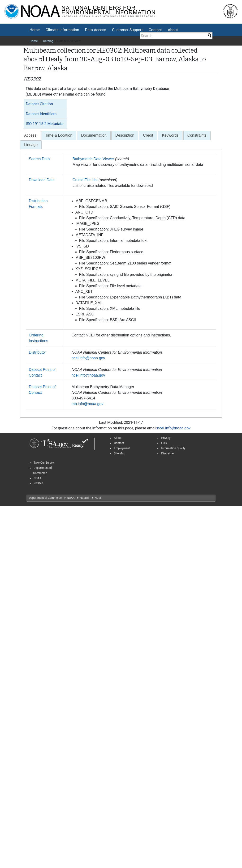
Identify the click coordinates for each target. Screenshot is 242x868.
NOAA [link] (37, 478)
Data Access (96, 30)
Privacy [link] (166, 438)
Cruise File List (85, 180)
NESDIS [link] (38, 483)
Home (35, 30)
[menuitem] (35, 30)
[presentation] (30, 136)
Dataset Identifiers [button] (41, 114)
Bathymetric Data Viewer (93, 159)
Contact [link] (119, 443)
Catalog (48, 41)
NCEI (98, 498)
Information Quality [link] (173, 448)
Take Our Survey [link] (44, 463)
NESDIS (85, 498)
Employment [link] (122, 448)
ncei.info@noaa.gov (88, 358)
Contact (155, 30)
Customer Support (127, 30)
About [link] (118, 438)
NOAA (71, 498)
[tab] (45, 104)
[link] (34, 444)
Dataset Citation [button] (39, 104)
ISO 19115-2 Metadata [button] (45, 124)
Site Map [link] (119, 453)
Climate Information (62, 30)
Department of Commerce (46, 498)
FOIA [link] (164, 443)
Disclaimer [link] (168, 453)
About (173, 30)
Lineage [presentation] (31, 145)
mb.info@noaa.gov (88, 404)
